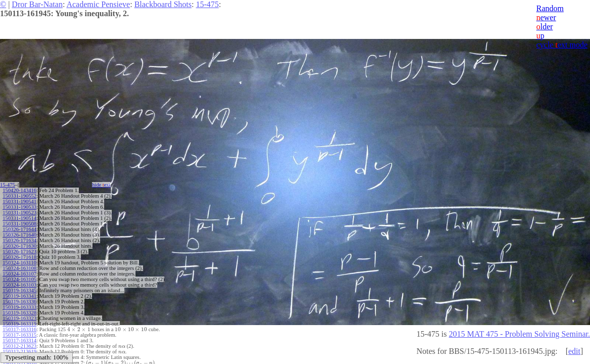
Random (550, 8)
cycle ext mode (562, 45)
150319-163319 (19, 324)
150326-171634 (19, 240)
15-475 (207, 4)
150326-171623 (19, 252)
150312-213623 (19, 346)
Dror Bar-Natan (37, 4)
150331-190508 (19, 224)
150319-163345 (19, 290)
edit (574, 351)
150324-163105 (19, 279)
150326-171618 (19, 257)
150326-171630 (19, 246)
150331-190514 (19, 218)
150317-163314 (19, 340)
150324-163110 (19, 263)
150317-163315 (19, 335)
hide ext (101, 185)
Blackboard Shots (163, 4)
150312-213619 (19, 352)
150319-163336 (19, 302)
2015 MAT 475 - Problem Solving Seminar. (519, 334)
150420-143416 (19, 190)
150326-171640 (19, 235)
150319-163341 (19, 296)
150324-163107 (19, 274)
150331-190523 (19, 213)
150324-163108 (19, 268)
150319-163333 (19, 307)
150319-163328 (19, 313)
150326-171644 (19, 229)
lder (545, 27)
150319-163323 (19, 318)
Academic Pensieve (98, 4)
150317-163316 (19, 329)
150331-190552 (19, 196)
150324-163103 (19, 285)
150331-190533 (19, 207)
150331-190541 (19, 201)
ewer (546, 17)
